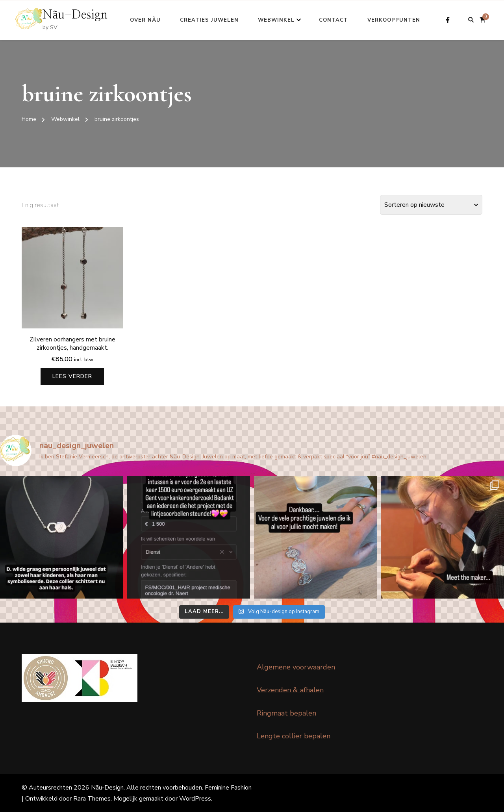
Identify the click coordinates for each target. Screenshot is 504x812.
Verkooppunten (394, 20)
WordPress (195, 799)
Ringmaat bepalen (286, 713)
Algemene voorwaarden (296, 667)
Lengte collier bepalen (294, 736)
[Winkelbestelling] (431, 205)
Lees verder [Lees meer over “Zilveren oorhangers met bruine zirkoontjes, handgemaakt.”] (72, 376)
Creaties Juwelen (209, 20)
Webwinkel (276, 20)
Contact (334, 20)
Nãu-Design (75, 15)
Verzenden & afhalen (290, 690)
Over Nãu (145, 20)
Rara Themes (92, 799)
